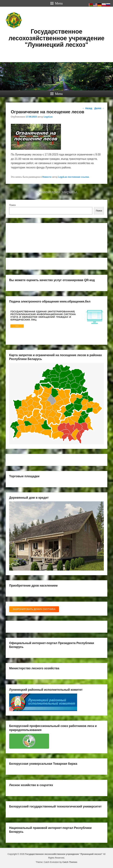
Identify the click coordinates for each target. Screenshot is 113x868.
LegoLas (48, 117)
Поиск (12, 205)
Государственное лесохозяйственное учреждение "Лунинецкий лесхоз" (56, 38)
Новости (47, 177)
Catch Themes (70, 862)
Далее (99, 108)
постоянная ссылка (78, 177)
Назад (87, 108)
